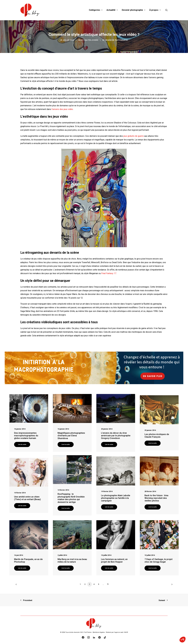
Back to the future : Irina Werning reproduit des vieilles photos (156, 498)
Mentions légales (99, 632)
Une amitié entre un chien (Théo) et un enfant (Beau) (27, 498)
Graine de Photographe (117, 40)
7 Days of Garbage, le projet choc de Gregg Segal (158, 560)
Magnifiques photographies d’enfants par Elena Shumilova (71, 436)
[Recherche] (166, 10)
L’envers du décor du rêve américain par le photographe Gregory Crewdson (116, 436)
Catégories (96, 10)
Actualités (86, 40)
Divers (95, 40)
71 (108, 584)
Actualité (112, 10)
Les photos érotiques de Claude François (157, 436)
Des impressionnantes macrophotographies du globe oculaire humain (26, 436)
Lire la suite (22, 444)
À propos (155, 10)
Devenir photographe (133, 10)
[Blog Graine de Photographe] (30, 10)
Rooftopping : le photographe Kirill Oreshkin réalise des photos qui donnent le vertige (71, 498)
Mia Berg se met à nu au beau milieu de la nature (72, 560)
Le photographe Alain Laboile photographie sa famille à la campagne (116, 498)
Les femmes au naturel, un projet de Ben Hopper (114, 560)
